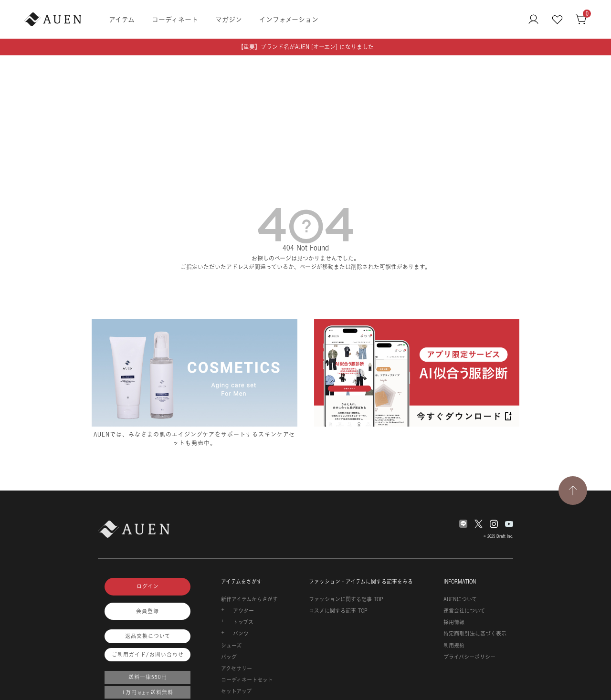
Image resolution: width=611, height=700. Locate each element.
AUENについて (460, 599)
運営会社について (464, 611)
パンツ (241, 634)
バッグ (229, 657)
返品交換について (148, 636)
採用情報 (454, 622)
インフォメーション (289, 19)
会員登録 (147, 611)
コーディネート (175, 19)
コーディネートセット (247, 680)
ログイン (148, 586)
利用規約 (454, 646)
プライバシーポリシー (469, 657)
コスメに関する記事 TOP (338, 611)
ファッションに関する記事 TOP (346, 599)
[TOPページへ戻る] (573, 491)
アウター (243, 611)
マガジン (229, 19)
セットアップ (236, 691)
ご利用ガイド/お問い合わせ (148, 655)
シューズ (231, 646)
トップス (243, 622)
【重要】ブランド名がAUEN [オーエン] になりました (306, 47)
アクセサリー (237, 669)
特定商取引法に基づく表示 (475, 634)
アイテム (122, 19)
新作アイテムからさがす (249, 599)
